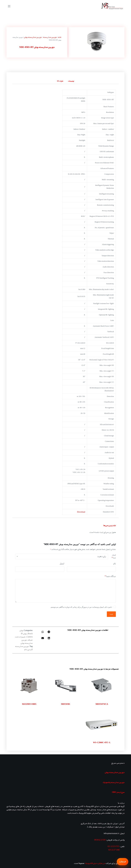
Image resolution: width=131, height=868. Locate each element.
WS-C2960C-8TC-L (102, 742)
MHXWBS (65, 704)
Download (81, 512)
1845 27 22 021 (114, 850)
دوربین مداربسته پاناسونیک (114, 782)
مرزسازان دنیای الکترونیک (95, 863)
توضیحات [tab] (71, 81)
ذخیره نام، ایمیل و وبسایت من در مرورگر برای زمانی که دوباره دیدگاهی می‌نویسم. (81, 607)
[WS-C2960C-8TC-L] (102, 724)
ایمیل (62, 564)
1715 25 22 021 (113, 846)
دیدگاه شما (110, 576)
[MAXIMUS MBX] (29, 686)
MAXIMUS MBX (29, 704)
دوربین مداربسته (50, 37)
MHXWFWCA (102, 704)
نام (115, 564)
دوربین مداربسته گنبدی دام (24, 648)
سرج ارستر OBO (118, 792)
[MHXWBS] (65, 686)
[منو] (9, 6)
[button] (49, 632)
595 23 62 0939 (100, 840)
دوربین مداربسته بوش (33, 37)
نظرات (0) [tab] (60, 81)
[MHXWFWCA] (102, 686)
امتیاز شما (114, 556)
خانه (60, 37)
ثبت (111, 614)
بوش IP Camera (27, 635)
